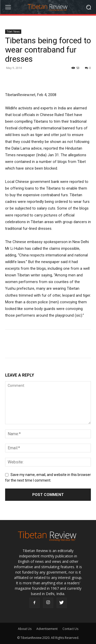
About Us (25, 629)
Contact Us (70, 629)
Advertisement (47, 629)
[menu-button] (8, 7)
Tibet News (13, 32)
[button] (88, 7)
